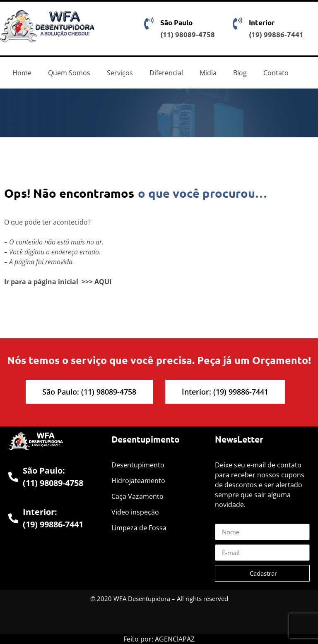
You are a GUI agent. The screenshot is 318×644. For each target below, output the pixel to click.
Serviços (120, 73)
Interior (262, 23)
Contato (276, 73)
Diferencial (166, 73)
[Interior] (238, 24)
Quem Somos (69, 73)
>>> (87, 282)
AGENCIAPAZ (175, 639)
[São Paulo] (149, 24)
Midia (208, 73)
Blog (240, 73)
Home (22, 73)
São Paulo (176, 23)
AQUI (103, 282)
